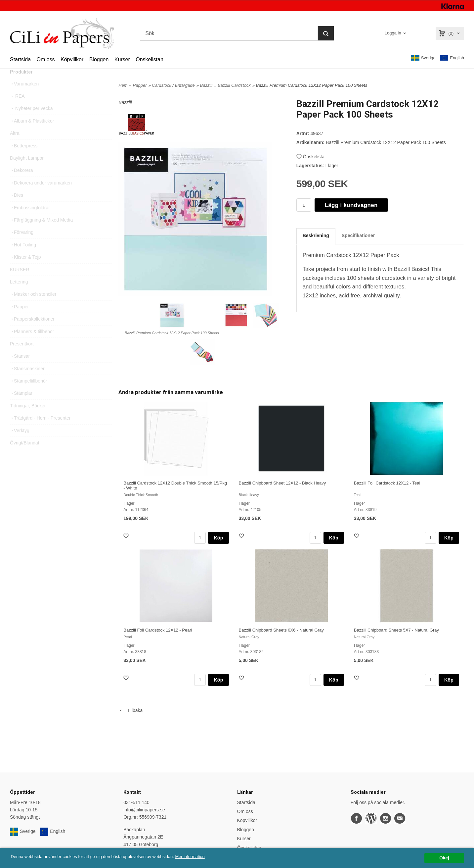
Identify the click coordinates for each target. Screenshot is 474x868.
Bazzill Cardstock (234, 85)
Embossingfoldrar (30, 221)
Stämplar (21, 406)
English (452, 58)
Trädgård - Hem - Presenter (40, 431)
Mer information (200, 857)
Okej (444, 858)
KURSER (20, 282)
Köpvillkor (72, 59)
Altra (15, 146)
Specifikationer (358, 235)
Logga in (393, 33)
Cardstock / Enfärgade (173, 85)
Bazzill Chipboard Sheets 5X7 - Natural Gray (396, 630)
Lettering (19, 295)
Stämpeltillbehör (28, 394)
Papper (19, 320)
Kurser (122, 59)
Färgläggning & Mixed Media (41, 233)
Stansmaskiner (27, 382)
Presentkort (22, 357)
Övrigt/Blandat (25, 456)
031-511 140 (136, 802)
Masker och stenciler (33, 307)
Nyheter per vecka (31, 121)
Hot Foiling (23, 258)
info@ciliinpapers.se (144, 810)
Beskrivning (316, 235)
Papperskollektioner (32, 332)
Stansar (20, 369)
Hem (123, 85)
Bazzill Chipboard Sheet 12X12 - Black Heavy (282, 483)
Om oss (45, 59)
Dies (17, 208)
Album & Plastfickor (32, 134)
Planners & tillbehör (32, 344)
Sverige (423, 58)
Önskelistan (150, 59)
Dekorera (22, 183)
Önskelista (310, 157)
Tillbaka (130, 710)
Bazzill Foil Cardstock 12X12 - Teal (387, 483)
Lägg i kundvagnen (351, 205)
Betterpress (24, 159)
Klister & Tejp (25, 270)
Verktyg (20, 443)
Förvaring (22, 245)
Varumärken (24, 97)
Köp (218, 538)
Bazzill (206, 85)
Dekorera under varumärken (41, 196)
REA (17, 109)
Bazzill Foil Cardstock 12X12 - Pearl (158, 630)
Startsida (20, 59)
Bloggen (99, 59)
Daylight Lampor (27, 171)
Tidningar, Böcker (28, 419)
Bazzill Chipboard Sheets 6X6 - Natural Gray (281, 630)
